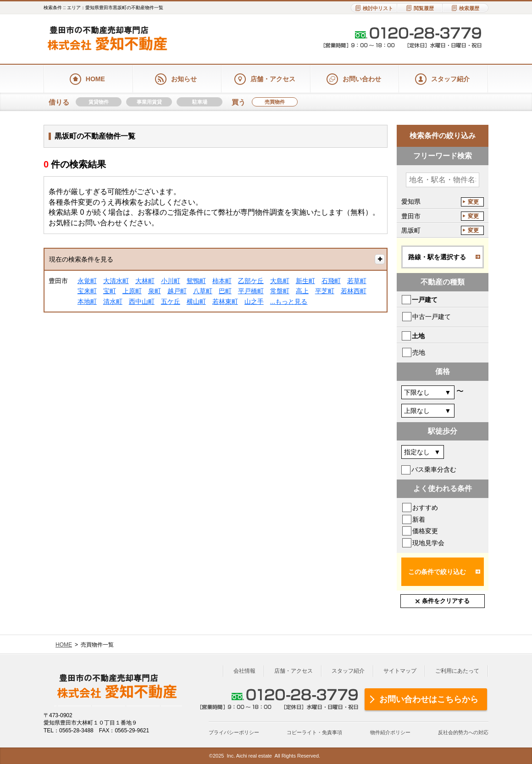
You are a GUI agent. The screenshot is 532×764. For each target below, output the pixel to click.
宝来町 (87, 291)
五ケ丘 (171, 301)
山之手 (254, 301)
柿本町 (222, 281)
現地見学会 (428, 543)
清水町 (113, 301)
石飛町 (331, 281)
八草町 (203, 291)
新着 (419, 519)
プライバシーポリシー (234, 732)
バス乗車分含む (434, 469)
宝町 (110, 291)
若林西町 (354, 291)
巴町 (225, 291)
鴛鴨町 (196, 281)
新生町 (305, 281)
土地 (418, 336)
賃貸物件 (99, 102)
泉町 (155, 291)
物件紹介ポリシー (390, 732)
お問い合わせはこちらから (429, 699)
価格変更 (425, 531)
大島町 (280, 281)
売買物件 (275, 102)
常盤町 (280, 291)
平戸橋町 (251, 291)
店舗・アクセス (294, 671)
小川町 (171, 281)
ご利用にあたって (457, 671)
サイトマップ (400, 671)
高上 (302, 291)
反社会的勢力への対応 (463, 732)
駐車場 (200, 102)
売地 (419, 352)
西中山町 (142, 301)
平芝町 (325, 291)
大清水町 (116, 281)
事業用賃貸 (149, 102)
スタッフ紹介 (348, 671)
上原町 (132, 291)
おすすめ (425, 507)
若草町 (357, 281)
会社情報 (244, 671)
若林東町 (225, 301)
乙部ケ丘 (251, 281)
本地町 (87, 301)
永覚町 (87, 281)
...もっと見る (289, 301)
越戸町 (177, 291)
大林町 (145, 281)
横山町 (196, 301)
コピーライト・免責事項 (314, 732)
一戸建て (425, 300)
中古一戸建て (432, 317)
